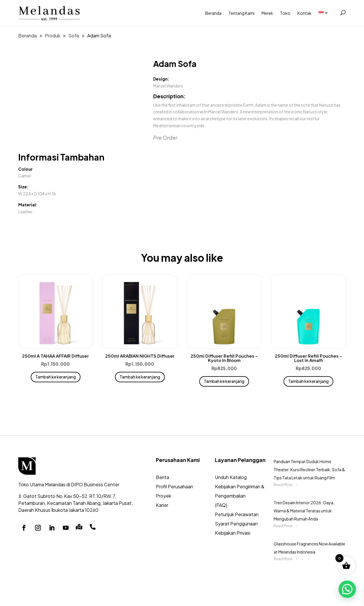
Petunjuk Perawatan (237, 514)
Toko (285, 13)
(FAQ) (221, 505)
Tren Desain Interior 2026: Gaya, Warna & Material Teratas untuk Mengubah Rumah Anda (304, 511)
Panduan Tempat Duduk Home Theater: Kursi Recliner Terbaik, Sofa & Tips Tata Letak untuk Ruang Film (309, 469)
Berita (162, 477)
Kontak (304, 13)
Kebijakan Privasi (233, 533)
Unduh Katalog (231, 477)
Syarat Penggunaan (236, 524)
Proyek (163, 496)
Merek (267, 13)
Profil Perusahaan (174, 486)
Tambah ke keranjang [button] (56, 377)
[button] (347, 589)
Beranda (213, 13)
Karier (162, 505)
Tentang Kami (242, 13)
